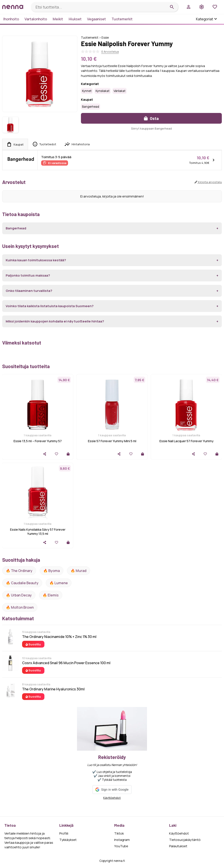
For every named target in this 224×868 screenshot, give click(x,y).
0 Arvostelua (110, 52)
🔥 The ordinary (19, 571)
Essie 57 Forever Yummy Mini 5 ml (112, 441)
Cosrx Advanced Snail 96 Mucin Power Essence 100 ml (66, 663)
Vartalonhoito (36, 19)
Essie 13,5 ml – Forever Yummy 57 (38, 441)
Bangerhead (91, 107)
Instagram (122, 840)
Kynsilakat (103, 91)
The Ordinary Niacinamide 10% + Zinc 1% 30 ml (59, 637)
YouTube (121, 846)
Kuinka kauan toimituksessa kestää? (36, 260)
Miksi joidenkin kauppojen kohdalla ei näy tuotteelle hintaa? (55, 321)
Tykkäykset (68, 840)
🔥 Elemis (51, 595)
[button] (112, 790)
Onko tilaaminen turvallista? (29, 291)
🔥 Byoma (52, 571)
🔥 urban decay (19, 595)
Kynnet (87, 91)
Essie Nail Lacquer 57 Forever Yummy (186, 441)
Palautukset (178, 846)
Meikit (58, 19)
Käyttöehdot (112, 798)
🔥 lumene (59, 583)
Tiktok (119, 833)
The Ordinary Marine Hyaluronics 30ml (53, 689)
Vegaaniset (96, 19)
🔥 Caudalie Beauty (22, 583)
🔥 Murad (79, 571)
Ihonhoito (11, 19)
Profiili (64, 833)
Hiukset (75, 19)
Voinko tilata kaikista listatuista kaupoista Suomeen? (50, 306)
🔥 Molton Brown (20, 607)
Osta (151, 118)
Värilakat (120, 91)
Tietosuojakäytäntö (185, 840)
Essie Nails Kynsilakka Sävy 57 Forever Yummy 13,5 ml (38, 532)
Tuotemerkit (122, 19)
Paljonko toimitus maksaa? (28, 275)
